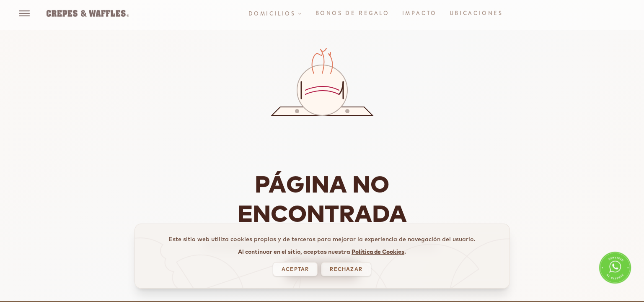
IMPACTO (420, 10)
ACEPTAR (295, 270)
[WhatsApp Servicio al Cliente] (615, 271)
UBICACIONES (476, 10)
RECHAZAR (346, 270)
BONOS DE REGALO (353, 10)
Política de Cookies (378, 252)
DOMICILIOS (276, 10)
